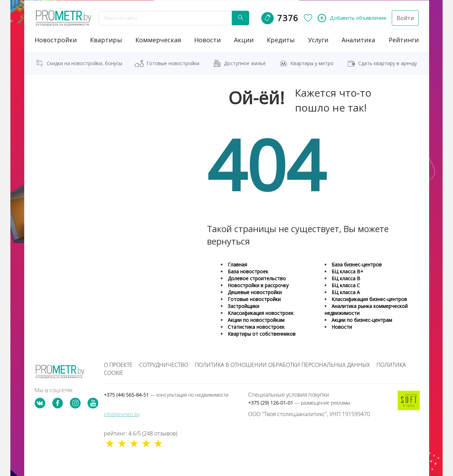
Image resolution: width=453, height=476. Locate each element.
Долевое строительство (257, 278)
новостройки (56, 39)
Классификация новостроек (261, 313)
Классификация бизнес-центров (369, 299)
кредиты (281, 39)
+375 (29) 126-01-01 (299, 402)
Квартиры (106, 39)
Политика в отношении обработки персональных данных (282, 364)
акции (244, 39)
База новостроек (248, 271)
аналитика (358, 39)
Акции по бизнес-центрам (362, 320)
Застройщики (243, 306)
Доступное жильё (245, 63)
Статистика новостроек (256, 327)
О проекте (118, 364)
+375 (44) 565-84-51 (166, 394)
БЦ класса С (346, 285)
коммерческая (158, 39)
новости (207, 39)
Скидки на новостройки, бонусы (84, 63)
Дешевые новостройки (255, 292)
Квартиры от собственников (262, 333)
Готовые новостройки (173, 63)
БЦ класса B (346, 278)
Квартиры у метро (312, 63)
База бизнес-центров (357, 264)
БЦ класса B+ (347, 271)
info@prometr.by (122, 414)
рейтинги (404, 39)
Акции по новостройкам (256, 320)
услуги (318, 39)
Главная (237, 264)
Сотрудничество (164, 364)
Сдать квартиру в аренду (388, 63)
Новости (342, 327)
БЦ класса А (346, 292)
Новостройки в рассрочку (258, 285)
